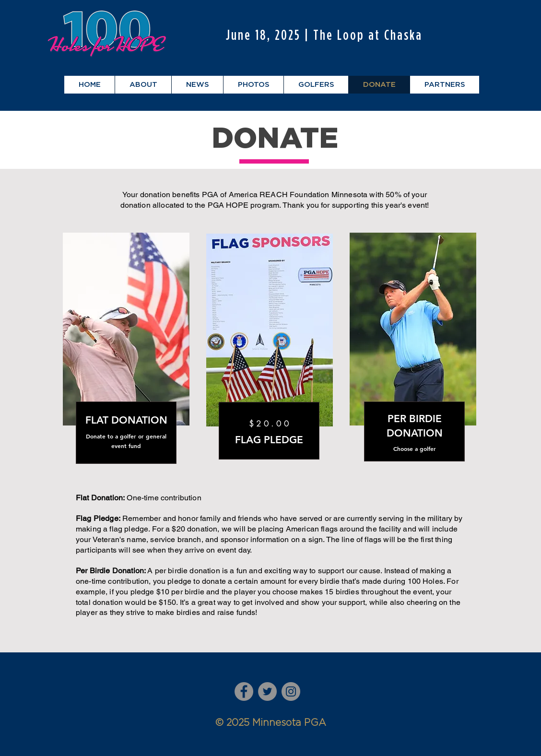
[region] (126, 358)
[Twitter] (267, 691)
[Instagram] (291, 691)
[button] (143, 85)
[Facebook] (244, 691)
